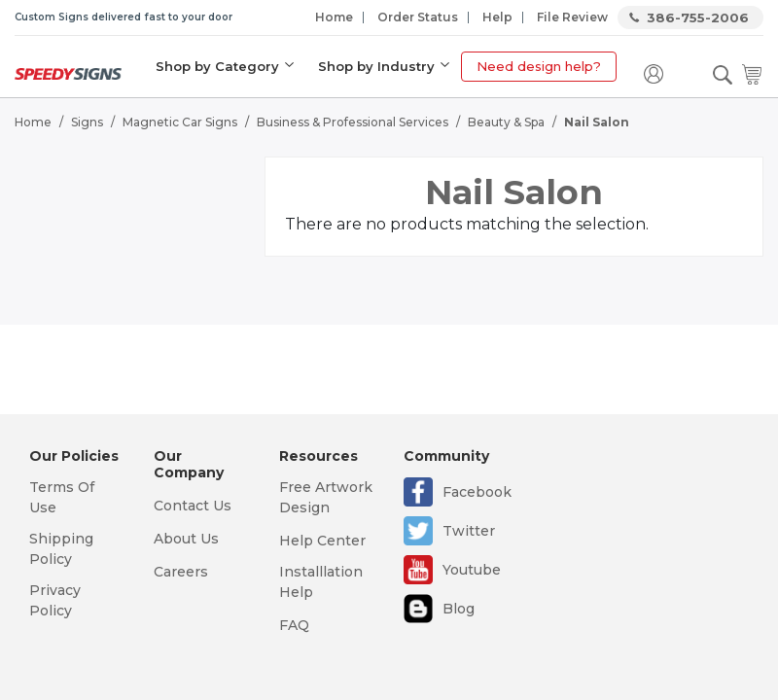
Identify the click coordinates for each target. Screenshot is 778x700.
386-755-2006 (698, 17)
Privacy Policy (55, 600)
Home (334, 17)
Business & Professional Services (353, 122)
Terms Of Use (62, 497)
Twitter (469, 531)
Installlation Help (321, 582)
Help (497, 17)
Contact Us (193, 506)
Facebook (477, 492)
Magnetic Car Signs (180, 122)
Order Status (418, 17)
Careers (181, 572)
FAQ (294, 625)
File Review (572, 17)
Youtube (472, 570)
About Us (186, 539)
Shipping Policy (61, 549)
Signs (87, 122)
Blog (459, 609)
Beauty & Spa (506, 122)
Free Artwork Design (326, 497)
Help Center (322, 541)
